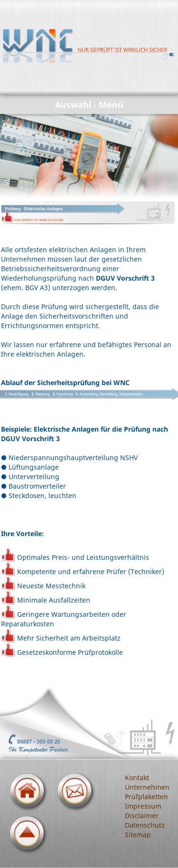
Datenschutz (145, 825)
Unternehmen (147, 787)
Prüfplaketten (146, 797)
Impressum (143, 806)
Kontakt (137, 778)
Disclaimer (142, 816)
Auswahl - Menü (89, 104)
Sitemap (138, 835)
